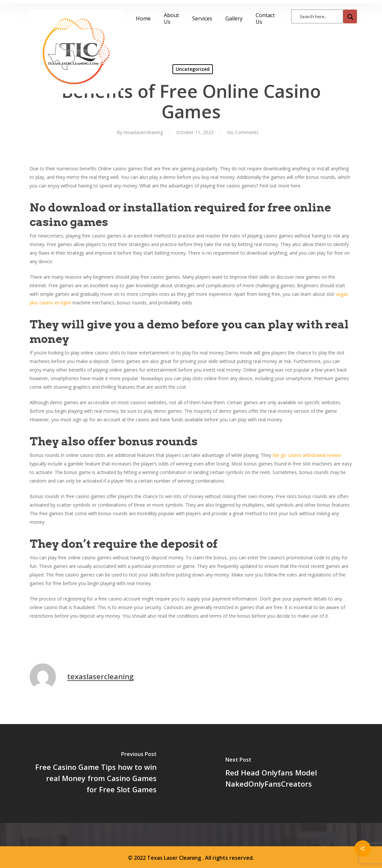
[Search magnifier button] (350, 16)
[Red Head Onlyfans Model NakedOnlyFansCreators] (287, 773)
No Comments (243, 132)
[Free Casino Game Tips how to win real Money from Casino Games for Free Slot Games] (96, 773)
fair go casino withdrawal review (307, 455)
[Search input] (320, 16)
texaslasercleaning (143, 132)
